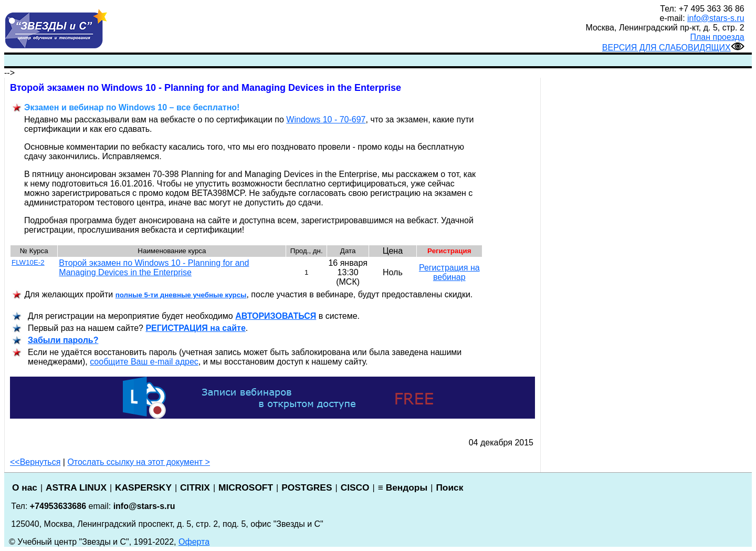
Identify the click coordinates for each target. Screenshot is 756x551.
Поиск (449, 487)
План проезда (717, 37)
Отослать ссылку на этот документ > (139, 462)
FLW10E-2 (28, 262)
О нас (25, 487)
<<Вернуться (35, 462)
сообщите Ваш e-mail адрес (144, 362)
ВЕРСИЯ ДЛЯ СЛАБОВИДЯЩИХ (673, 48)
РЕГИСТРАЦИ (195, 328)
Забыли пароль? (63, 340)
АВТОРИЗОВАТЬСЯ (276, 316)
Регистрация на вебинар (449, 272)
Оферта (194, 542)
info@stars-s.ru (716, 18)
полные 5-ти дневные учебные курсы (181, 295)
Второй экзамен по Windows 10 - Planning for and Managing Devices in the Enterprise (154, 268)
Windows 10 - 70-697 (326, 119)
